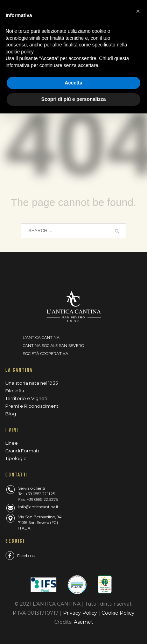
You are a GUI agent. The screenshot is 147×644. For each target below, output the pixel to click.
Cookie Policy (118, 613)
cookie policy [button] (19, 52)
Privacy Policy (81, 613)
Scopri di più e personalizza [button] (73, 99)
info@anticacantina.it (38, 507)
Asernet (83, 622)
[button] (138, 11)
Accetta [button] (74, 83)
